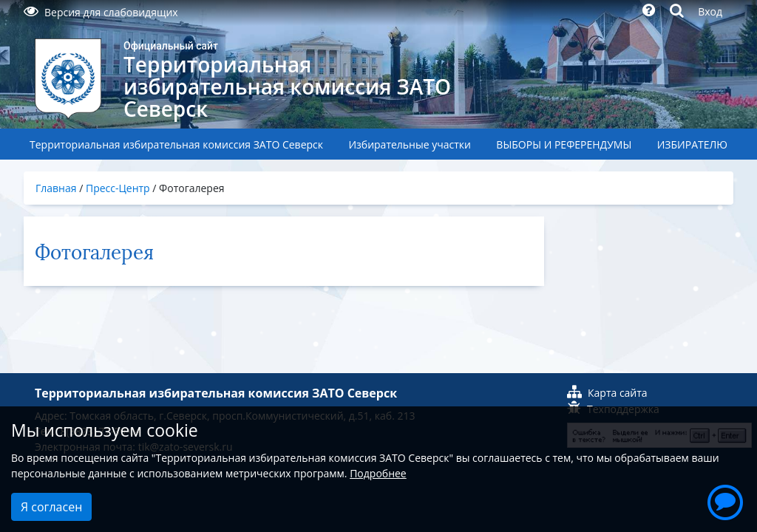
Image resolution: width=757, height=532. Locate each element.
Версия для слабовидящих (101, 12)
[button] (725, 500)
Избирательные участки (410, 144)
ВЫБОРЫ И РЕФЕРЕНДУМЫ (564, 144)
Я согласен (51, 507)
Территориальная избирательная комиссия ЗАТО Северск (176, 144)
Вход (710, 11)
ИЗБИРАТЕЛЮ (692, 144)
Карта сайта (607, 393)
